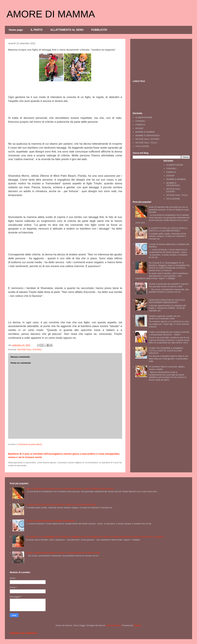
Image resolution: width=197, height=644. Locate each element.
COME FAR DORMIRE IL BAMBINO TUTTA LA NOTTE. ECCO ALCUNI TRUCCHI (166, 351)
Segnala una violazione (23, 633)
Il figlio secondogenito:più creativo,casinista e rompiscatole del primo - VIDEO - (169, 333)
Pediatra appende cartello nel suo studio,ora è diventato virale (164, 317)
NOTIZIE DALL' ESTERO (30, 350)
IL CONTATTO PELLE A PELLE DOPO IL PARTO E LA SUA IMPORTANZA (168, 229)
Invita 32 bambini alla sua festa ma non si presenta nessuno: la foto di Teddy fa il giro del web (169, 210)
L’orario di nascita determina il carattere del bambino (50, 521)
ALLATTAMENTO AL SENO (67, 30)
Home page (16, 30)
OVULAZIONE (142, 146)
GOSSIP (139, 128)
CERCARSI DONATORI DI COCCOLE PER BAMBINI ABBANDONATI (167, 301)
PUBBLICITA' (99, 30)
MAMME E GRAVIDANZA (147, 135)
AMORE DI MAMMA (51, 14)
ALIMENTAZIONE (144, 117)
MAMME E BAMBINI (145, 132)
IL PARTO (37, 30)
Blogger (137, 625)
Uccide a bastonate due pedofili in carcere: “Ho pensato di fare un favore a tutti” (169, 285)
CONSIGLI (140, 121)
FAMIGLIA (140, 125)
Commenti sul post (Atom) (30, 444)
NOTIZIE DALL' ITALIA (146, 143)
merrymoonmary (113, 625)
